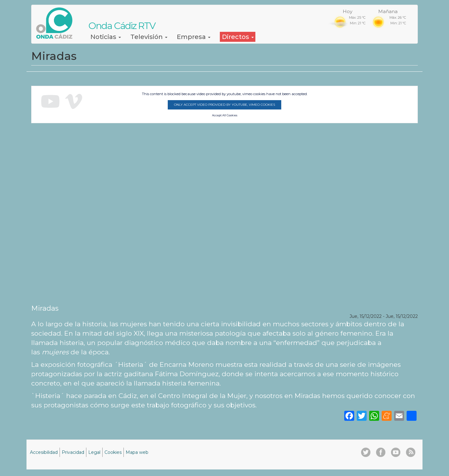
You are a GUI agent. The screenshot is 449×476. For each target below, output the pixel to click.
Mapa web (137, 452)
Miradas (45, 308)
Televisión (149, 37)
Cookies (113, 452)
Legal (94, 452)
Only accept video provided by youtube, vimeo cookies (224, 105)
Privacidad (73, 452)
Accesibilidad (44, 452)
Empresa (194, 37)
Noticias (106, 37)
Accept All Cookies (225, 115)
